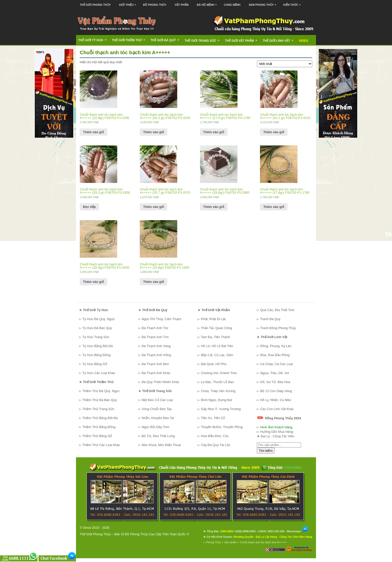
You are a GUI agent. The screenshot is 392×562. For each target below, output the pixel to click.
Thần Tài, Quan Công (216, 328)
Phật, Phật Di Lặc (213, 319)
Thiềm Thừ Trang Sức (98, 409)
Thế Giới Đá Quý (166, 38)
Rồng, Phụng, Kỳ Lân (276, 346)
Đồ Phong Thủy (155, 5)
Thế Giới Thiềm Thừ (130, 38)
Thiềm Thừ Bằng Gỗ (97, 436)
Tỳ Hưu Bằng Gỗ (95, 364)
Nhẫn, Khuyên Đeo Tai (158, 418)
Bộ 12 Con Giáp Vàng (276, 391)
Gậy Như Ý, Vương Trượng (221, 409)
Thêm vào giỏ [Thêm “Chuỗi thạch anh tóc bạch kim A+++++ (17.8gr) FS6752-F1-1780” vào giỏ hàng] (274, 207)
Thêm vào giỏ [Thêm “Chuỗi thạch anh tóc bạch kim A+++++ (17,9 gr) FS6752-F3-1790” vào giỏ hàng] (214, 132)
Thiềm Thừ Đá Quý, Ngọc (101, 391)
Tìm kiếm (266, 451)
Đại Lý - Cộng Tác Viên (277, 436)
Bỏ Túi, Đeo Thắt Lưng (158, 436)
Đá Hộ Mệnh (208, 3)
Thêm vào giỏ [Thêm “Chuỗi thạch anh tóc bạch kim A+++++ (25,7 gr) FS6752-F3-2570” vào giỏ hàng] (153, 207)
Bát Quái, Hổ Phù (214, 364)
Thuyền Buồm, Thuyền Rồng (222, 427)
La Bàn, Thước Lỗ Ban (217, 382)
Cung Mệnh (232, 5)
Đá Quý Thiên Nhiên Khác (161, 382)
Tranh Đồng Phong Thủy (278, 328)
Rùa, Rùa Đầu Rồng (275, 355)
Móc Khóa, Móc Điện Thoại (161, 445)
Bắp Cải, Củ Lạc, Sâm (217, 355)
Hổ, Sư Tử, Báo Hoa (275, 382)
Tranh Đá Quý (270, 319)
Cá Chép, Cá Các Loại (276, 364)
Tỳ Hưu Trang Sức (96, 337)
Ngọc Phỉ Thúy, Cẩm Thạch (162, 319)
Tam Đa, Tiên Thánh (215, 337)
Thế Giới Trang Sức (203, 39)
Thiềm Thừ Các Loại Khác (101, 445)
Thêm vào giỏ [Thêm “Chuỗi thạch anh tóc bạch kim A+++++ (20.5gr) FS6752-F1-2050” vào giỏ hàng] (93, 282)
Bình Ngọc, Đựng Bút (217, 400)
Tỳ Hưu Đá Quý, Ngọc (98, 319)
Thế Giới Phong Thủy (95, 5)
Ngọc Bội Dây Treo (156, 427)
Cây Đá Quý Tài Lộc (216, 445)
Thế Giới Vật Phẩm (243, 39)
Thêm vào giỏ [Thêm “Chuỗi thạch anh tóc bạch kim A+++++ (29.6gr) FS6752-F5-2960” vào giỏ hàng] (214, 207)
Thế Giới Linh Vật (280, 39)
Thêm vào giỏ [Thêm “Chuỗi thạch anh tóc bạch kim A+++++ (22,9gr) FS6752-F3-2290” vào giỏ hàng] (93, 132)
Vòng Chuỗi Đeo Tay (157, 409)
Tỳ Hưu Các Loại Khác (99, 373)
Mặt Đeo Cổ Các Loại (157, 400)
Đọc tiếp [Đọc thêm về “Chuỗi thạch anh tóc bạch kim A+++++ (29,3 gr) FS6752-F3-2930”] (89, 207)
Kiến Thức (293, 3)
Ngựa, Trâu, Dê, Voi (275, 373)
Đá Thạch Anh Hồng (156, 355)
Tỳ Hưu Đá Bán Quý (97, 328)
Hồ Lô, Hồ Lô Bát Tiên (217, 346)
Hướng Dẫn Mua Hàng (277, 432)
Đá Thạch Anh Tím (155, 337)
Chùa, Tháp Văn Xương (218, 391)
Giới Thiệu (129, 3)
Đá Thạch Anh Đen (155, 364)
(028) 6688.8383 (246, 531)
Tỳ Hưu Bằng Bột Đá (97, 346)
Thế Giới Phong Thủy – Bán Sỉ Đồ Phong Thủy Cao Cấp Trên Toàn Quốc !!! (134, 534)
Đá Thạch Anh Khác (156, 373)
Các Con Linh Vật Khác (277, 409)
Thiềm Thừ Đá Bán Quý (99, 400)
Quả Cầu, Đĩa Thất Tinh (277, 310)
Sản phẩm (230, 542)
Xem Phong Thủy (264, 3)
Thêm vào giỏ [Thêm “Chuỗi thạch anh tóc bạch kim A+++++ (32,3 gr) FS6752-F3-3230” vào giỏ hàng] (153, 132)
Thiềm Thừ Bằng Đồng (99, 427)
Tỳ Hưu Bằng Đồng (96, 355)
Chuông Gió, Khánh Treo (219, 373)
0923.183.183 (276, 531)
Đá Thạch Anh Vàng (156, 346)
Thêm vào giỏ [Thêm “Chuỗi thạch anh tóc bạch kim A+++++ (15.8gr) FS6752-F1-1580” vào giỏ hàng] (153, 282)
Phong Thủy (213, 542)
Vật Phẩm (182, 5)
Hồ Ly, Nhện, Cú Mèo (276, 400)
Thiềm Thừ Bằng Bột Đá (100, 418)
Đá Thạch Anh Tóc (155, 328)
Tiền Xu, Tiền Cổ (213, 418)
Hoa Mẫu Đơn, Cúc (215, 436)
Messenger (297, 531)
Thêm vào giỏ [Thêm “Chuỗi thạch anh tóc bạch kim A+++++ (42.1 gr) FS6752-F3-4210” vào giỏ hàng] (274, 132)
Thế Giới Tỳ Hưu (94, 38)
